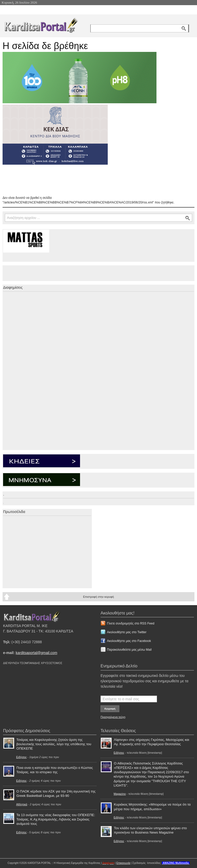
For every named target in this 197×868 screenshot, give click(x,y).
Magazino (120, 794)
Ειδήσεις (21, 757)
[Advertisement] (94, 180)
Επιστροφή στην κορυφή (98, 597)
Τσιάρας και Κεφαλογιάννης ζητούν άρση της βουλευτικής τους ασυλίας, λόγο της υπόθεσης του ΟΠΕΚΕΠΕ (54, 744)
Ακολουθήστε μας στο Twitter (127, 632)
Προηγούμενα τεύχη (113, 717)
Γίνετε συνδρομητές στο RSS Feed (131, 623)
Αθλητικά (22, 804)
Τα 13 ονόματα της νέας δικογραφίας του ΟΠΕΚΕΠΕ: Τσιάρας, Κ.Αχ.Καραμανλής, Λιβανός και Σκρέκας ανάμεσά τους (56, 819)
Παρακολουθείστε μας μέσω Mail (129, 650)
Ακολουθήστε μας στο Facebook (129, 641)
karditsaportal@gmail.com (36, 653)
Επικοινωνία (123, 863)
